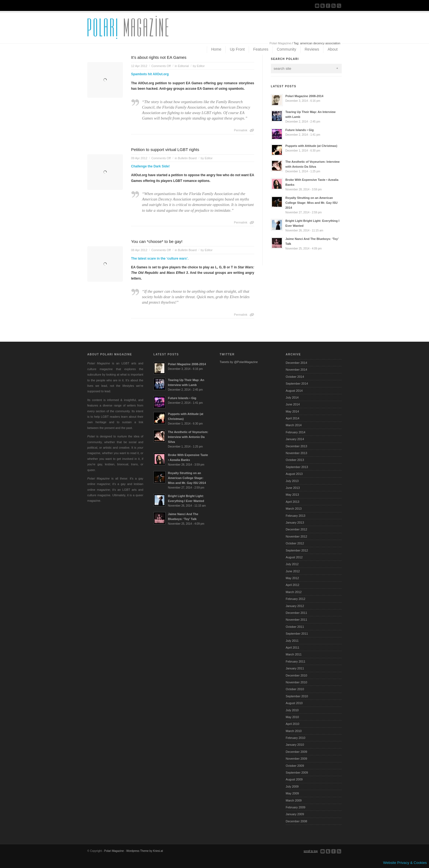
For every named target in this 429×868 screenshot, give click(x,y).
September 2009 (297, 773)
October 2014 (295, 377)
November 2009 (296, 759)
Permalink (241, 130)
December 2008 (296, 821)
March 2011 (294, 654)
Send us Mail (317, 6)
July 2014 (292, 397)
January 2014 (295, 439)
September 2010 (297, 696)
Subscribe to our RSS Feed (334, 6)
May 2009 (292, 793)
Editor (201, 66)
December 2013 (296, 446)
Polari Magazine (280, 43)
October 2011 (295, 627)
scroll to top (311, 851)
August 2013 (294, 474)
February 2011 (295, 661)
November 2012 (296, 536)
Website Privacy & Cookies (405, 863)
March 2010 (294, 731)
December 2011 (296, 613)
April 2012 (292, 585)
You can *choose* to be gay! (157, 241)
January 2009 (295, 814)
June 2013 (293, 488)
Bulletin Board (187, 158)
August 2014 (294, 391)
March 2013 (294, 509)
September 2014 (297, 384)
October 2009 (295, 766)
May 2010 (292, 717)
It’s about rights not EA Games (159, 57)
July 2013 (292, 481)
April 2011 (292, 648)
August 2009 (294, 779)
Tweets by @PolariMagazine (239, 362)
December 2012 (296, 529)
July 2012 (292, 564)
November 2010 (296, 682)
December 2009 (296, 752)
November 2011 (296, 620)
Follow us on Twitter (323, 6)
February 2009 (295, 807)
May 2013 (292, 495)
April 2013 (292, 502)
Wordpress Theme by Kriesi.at (144, 851)
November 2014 (296, 370)
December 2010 (296, 675)
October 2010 (295, 689)
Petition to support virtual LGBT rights (165, 149)
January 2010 (295, 745)
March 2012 (294, 592)
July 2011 (292, 641)
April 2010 (292, 724)
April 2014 (292, 418)
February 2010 (295, 738)
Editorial (183, 66)
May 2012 (292, 578)
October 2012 (295, 543)
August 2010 (294, 703)
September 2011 (297, 634)
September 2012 (297, 550)
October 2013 (295, 460)
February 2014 (295, 432)
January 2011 (295, 668)
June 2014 (293, 404)
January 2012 (295, 606)
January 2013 (295, 522)
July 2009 (292, 786)
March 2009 (294, 800)
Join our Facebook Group (328, 6)
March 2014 (294, 425)
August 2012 (294, 557)
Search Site (339, 6)
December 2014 (296, 363)
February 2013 (295, 516)
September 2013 (297, 467)
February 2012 (295, 599)
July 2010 (292, 710)
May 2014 (292, 411)
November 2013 (296, 453)
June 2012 (293, 571)
